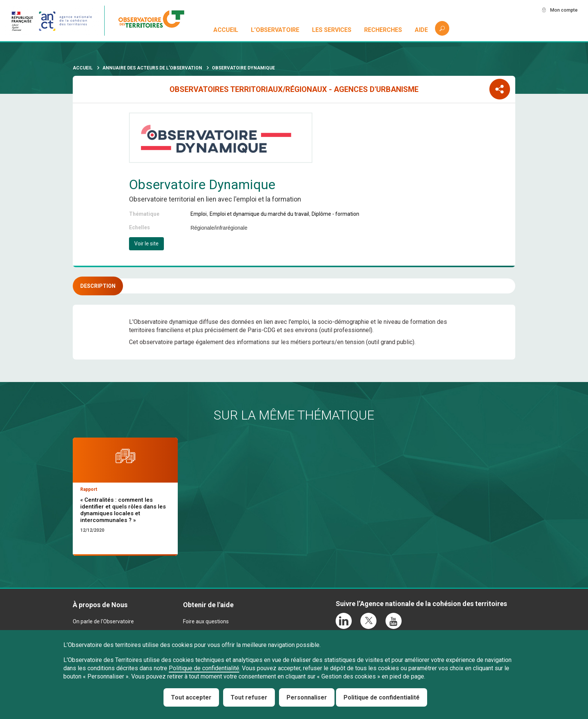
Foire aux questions (206, 621)
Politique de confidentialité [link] (382, 697)
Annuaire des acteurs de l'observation (152, 68)
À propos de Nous (100, 605)
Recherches (383, 30)
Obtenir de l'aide (208, 605)
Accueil (226, 30)
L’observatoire (275, 30)
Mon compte (561, 10)
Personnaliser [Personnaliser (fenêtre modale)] (307, 697)
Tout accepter (191, 697)
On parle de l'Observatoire (103, 621)
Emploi (199, 214)
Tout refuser (249, 697)
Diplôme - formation (335, 214)
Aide (421, 30)
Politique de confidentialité (204, 668)
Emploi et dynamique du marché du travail (259, 214)
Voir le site (146, 244)
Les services (332, 30)
